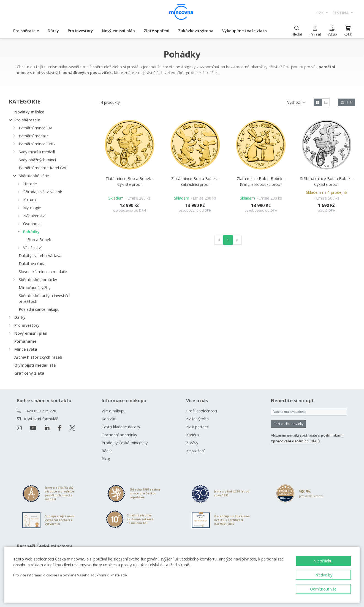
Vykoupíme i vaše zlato (245, 31)
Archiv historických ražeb (38, 357)
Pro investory (80, 31)
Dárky (53, 31)
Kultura (29, 200)
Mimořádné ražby (35, 288)
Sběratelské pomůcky (38, 280)
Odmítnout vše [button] (323, 589)
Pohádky (31, 232)
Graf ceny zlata (29, 373)
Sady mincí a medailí (37, 152)
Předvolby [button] (323, 575)
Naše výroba (197, 419)
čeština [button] (341, 13)
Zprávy (192, 443)
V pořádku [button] (323, 561)
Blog (106, 459)
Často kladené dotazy (121, 427)
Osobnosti (32, 224)
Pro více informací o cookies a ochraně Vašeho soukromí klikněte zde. (70, 575)
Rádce (107, 451)
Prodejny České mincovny (125, 443)
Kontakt (109, 419)
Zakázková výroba (196, 31)
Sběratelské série (34, 176)
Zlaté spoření (157, 31)
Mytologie (32, 208)
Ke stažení (195, 451)
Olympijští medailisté (35, 365)
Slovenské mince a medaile (43, 272)
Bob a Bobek (39, 240)
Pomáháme (25, 341)
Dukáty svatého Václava (40, 256)
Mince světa (26, 349)
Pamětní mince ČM (36, 128)
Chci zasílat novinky (288, 424)
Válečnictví (32, 248)
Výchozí (294, 102)
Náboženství (34, 216)
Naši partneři (198, 427)
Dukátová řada (32, 264)
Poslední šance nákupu (39, 309)
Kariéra (192, 435)
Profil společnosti (202, 411)
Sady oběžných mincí (37, 160)
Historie (30, 184)
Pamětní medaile (34, 136)
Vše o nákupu (114, 411)
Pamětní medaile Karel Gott (43, 168)
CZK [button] (321, 13)
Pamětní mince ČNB (37, 144)
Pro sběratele (26, 31)
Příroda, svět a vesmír (43, 192)
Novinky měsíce (29, 112)
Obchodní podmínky (119, 435)
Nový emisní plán (118, 31)
